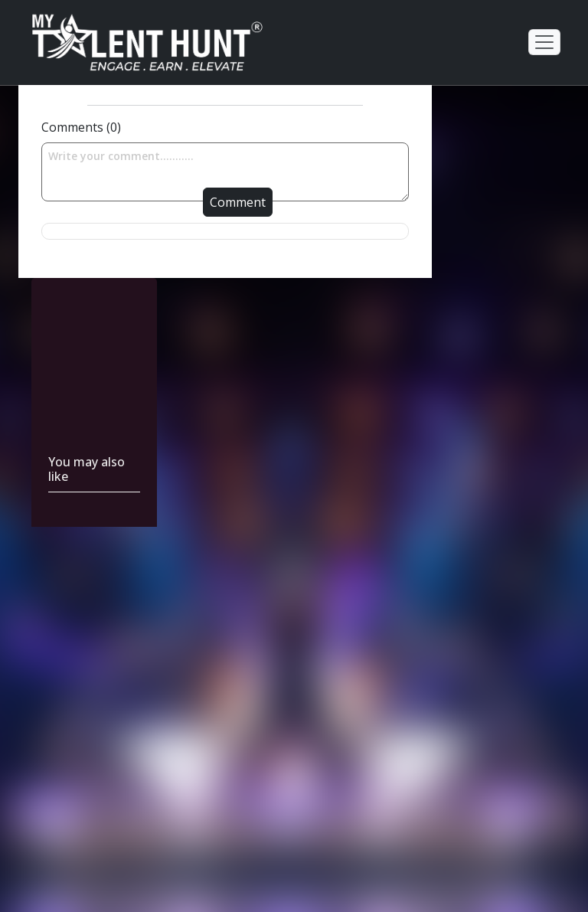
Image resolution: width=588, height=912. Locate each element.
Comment (238, 202)
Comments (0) (81, 127)
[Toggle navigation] (544, 42)
